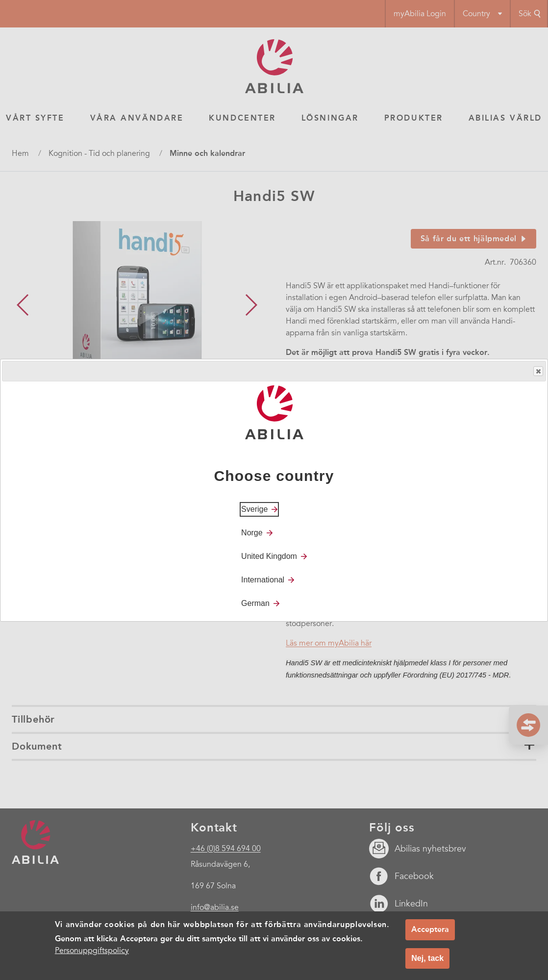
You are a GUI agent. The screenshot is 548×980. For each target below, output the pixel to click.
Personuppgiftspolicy (92, 951)
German (255, 603)
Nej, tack (427, 958)
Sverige (254, 509)
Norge (252, 533)
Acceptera (430, 929)
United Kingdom (269, 556)
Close (538, 371)
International (263, 580)
